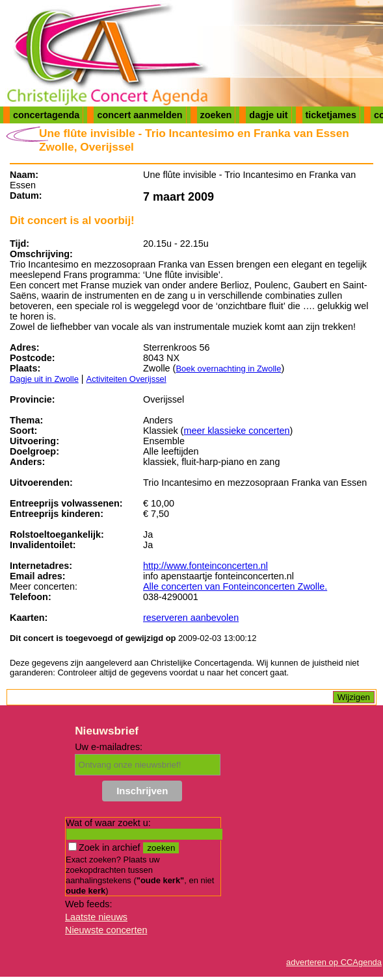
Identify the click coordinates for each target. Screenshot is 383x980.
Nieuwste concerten (106, 930)
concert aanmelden (139, 115)
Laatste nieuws (96, 917)
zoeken (216, 115)
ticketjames (331, 115)
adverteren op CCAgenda (334, 962)
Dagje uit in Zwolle (44, 379)
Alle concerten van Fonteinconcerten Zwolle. (235, 586)
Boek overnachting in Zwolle (228, 369)
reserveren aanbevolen (191, 618)
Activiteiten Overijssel (126, 379)
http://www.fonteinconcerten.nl (205, 566)
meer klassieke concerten (236, 431)
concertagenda (46, 115)
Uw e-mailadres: (109, 747)
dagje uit (268, 115)
